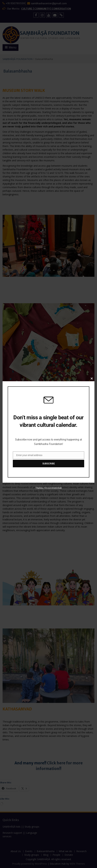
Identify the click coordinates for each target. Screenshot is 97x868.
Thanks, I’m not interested (48, 488)
